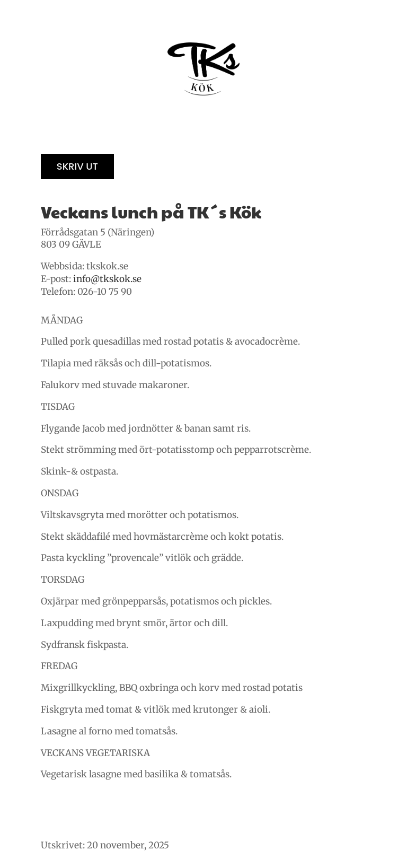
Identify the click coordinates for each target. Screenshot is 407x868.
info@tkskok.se (107, 279)
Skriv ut (77, 166)
